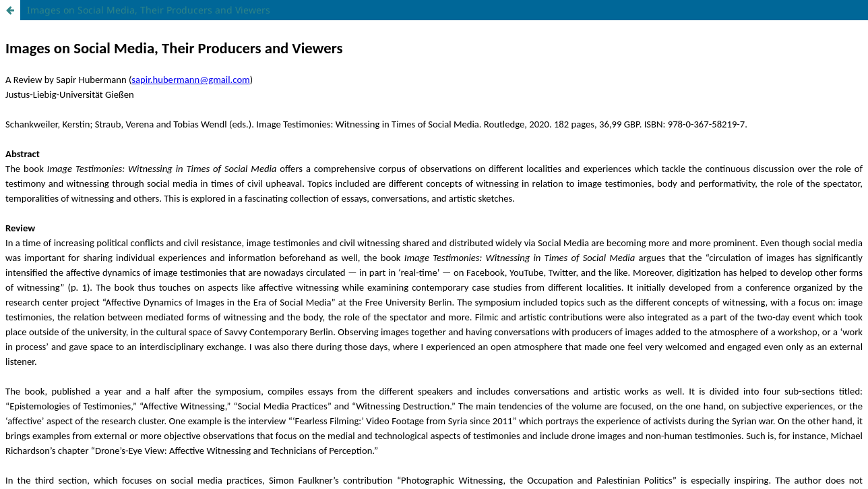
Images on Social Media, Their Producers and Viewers (149, 10)
